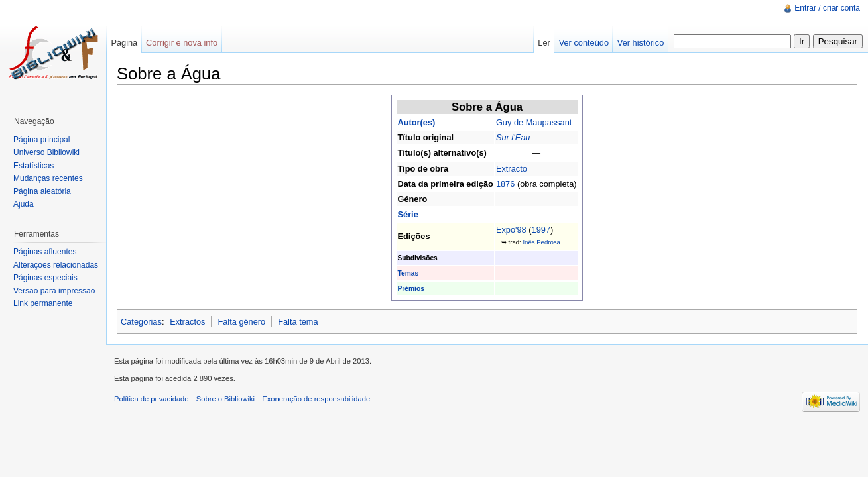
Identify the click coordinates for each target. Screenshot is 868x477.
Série (407, 214)
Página (124, 43)
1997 (541, 230)
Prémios (410, 289)
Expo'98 (511, 230)
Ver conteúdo (584, 43)
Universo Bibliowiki (46, 152)
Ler (544, 43)
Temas (408, 273)
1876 (505, 184)
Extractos (187, 322)
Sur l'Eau (513, 137)
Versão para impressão (54, 291)
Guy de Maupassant (534, 122)
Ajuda (24, 204)
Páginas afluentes (45, 252)
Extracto (512, 169)
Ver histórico (641, 43)
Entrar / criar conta (827, 8)
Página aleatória (42, 191)
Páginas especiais (45, 278)
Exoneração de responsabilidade (316, 399)
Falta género (241, 322)
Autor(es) (416, 122)
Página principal (41, 140)
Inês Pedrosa (541, 242)
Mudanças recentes (48, 178)
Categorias (141, 322)
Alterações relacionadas (56, 265)
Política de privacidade (152, 399)
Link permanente (43, 303)
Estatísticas (33, 166)
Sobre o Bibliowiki (225, 399)
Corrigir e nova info (182, 43)
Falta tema (298, 322)
